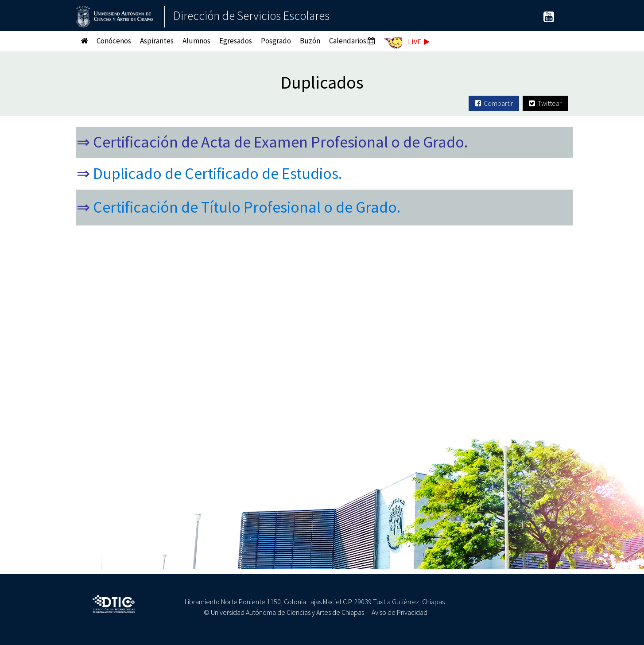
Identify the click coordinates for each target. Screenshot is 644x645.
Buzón (310, 41)
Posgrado (276, 41)
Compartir (494, 103)
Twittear (545, 103)
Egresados (236, 41)
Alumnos (196, 41)
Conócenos (114, 41)
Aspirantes (157, 41)
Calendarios (352, 41)
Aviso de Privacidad (400, 612)
